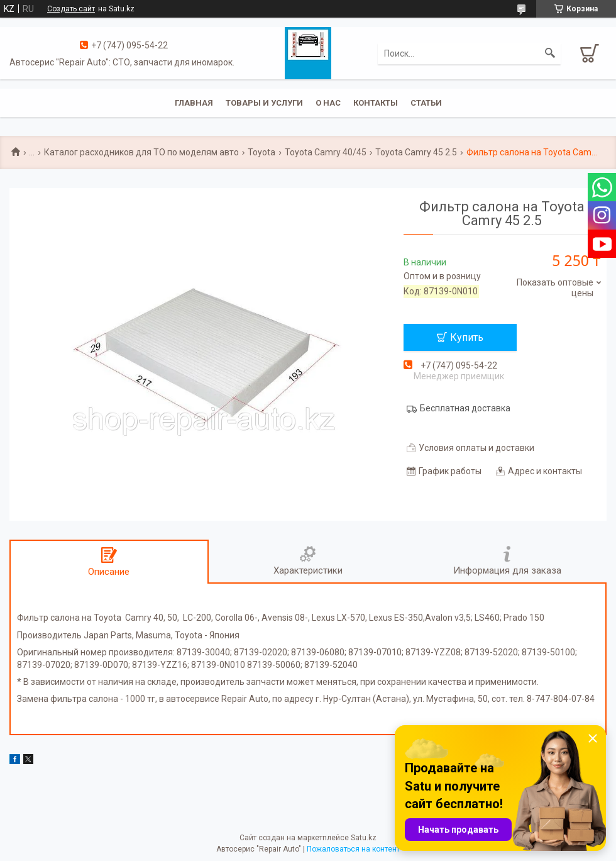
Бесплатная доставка (465, 408)
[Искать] (550, 53)
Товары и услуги (264, 103)
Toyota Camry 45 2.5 (416, 152)
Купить (467, 337)
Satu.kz (364, 838)
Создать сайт (71, 9)
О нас (328, 103)
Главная (194, 103)
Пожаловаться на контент (353, 849)
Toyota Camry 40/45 (326, 152)
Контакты (376, 103)
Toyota (261, 152)
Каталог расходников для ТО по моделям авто (141, 152)
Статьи (426, 103)
